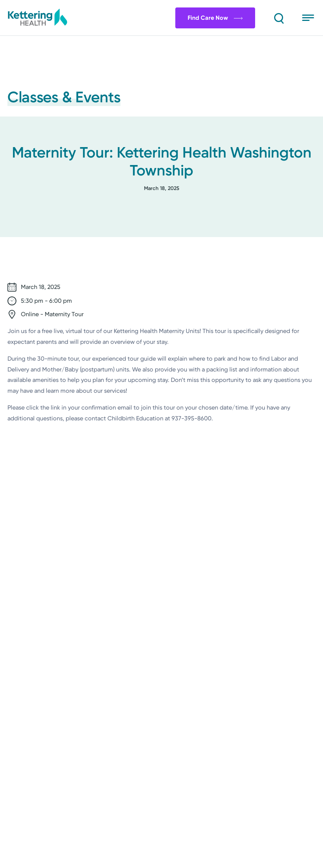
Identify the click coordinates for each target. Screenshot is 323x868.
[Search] (278, 18)
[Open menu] (309, 18)
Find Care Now (214, 18)
